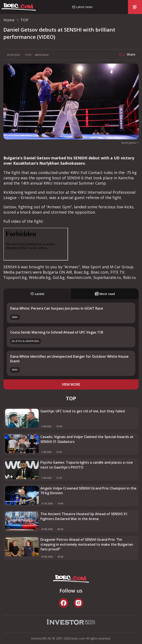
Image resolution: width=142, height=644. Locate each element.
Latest (37, 294)
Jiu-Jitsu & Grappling (26, 341)
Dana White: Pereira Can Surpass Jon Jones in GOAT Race (57, 308)
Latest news (84, 7)
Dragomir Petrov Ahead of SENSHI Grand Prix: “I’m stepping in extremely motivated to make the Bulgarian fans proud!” (87, 544)
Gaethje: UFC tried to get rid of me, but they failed (83, 411)
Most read (105, 294)
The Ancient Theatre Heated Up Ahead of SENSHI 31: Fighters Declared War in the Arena (84, 516)
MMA (15, 317)
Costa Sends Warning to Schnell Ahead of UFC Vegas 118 (57, 332)
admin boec (42, 55)
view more (71, 384)
